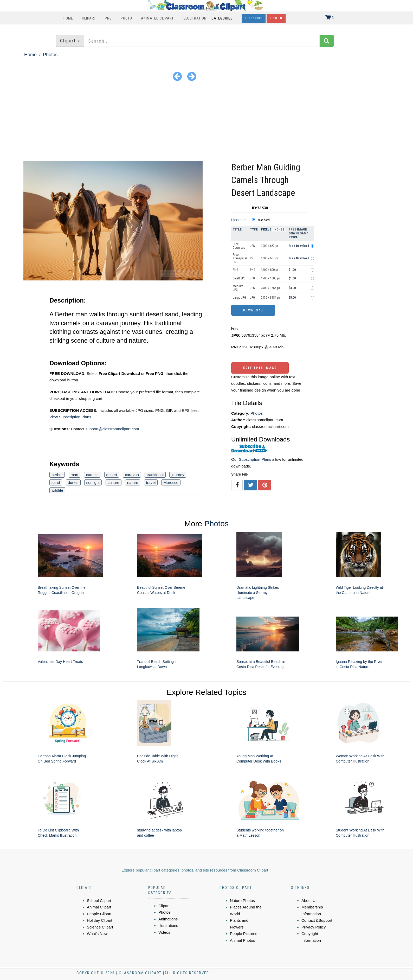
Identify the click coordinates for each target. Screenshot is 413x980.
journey (178, 475)
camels (92, 475)
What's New (97, 934)
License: (238, 220)
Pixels (266, 229)
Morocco (171, 482)
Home (68, 18)
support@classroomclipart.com (112, 429)
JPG (252, 246)
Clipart (89, 18)
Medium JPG (238, 288)
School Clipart (99, 901)
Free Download (239, 246)
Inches (279, 229)
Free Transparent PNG (241, 258)
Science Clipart (100, 927)
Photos (50, 55)
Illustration (195, 18)
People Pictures (244, 934)
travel (151, 482)
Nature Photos (242, 901)
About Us (309, 901)
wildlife (57, 490)
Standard (264, 220)
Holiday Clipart (100, 920)
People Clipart (99, 914)
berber (57, 475)
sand (56, 482)
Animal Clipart (99, 907)
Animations (168, 919)
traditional (155, 475)
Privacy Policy (314, 927)
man (75, 475)
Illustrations (168, 925)
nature (133, 482)
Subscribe (254, 18)
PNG (108, 18)
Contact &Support (317, 920)
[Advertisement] (206, 122)
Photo (126, 18)
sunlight (93, 482)
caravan (132, 475)
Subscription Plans (255, 459)
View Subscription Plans (70, 417)
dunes (73, 482)
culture (114, 482)
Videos (164, 932)
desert (112, 475)
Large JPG (239, 298)
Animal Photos (243, 940)
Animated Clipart (157, 18)
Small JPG (239, 278)
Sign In (276, 18)
